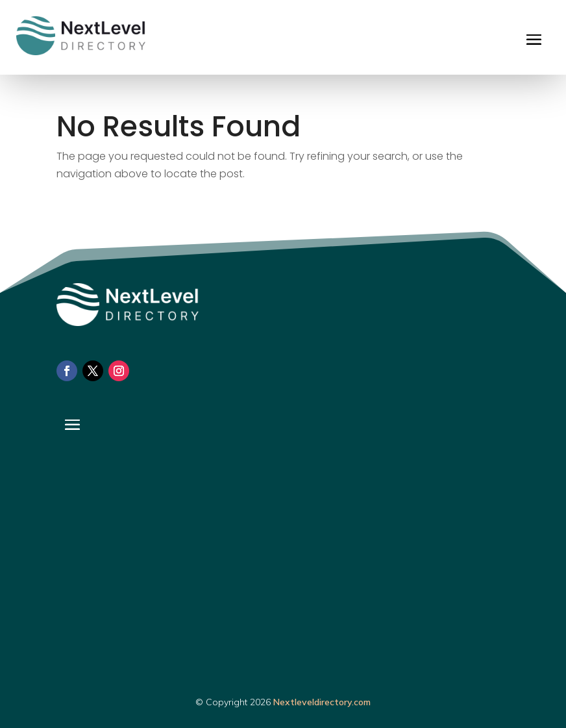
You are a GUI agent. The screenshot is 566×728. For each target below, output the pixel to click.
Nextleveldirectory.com (322, 702)
